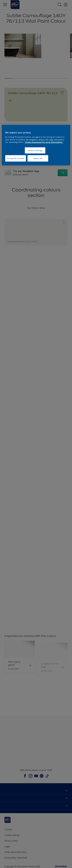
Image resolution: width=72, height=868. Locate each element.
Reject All (38, 158)
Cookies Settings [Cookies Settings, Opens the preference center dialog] (35, 150)
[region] (36, 145)
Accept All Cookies (16, 158)
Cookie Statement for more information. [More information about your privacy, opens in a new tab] (44, 142)
